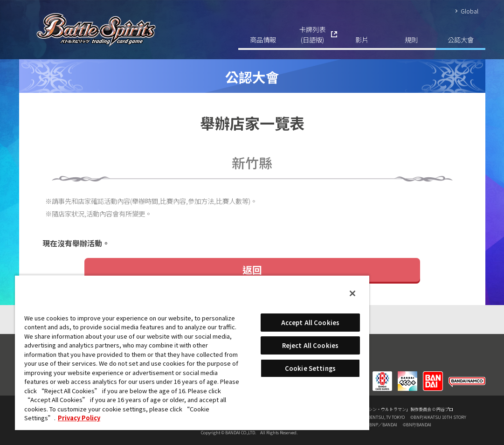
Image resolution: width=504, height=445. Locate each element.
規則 (411, 39)
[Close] (352, 293)
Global (469, 11)
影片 (362, 39)
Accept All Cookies (310, 323)
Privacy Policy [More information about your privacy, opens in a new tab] (79, 418)
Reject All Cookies (310, 345)
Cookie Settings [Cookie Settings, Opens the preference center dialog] (310, 368)
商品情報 (263, 39)
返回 (252, 270)
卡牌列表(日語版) (312, 34)
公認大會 (461, 39)
